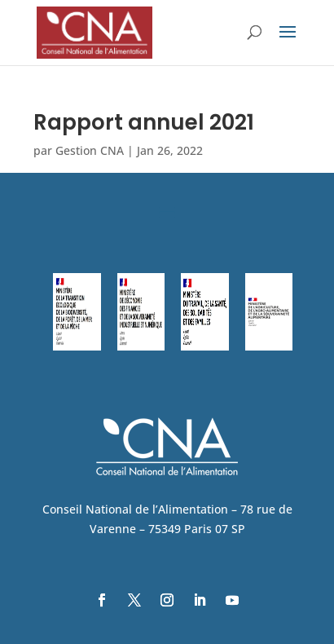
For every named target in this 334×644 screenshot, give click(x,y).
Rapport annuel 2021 (144, 122)
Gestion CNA (90, 150)
